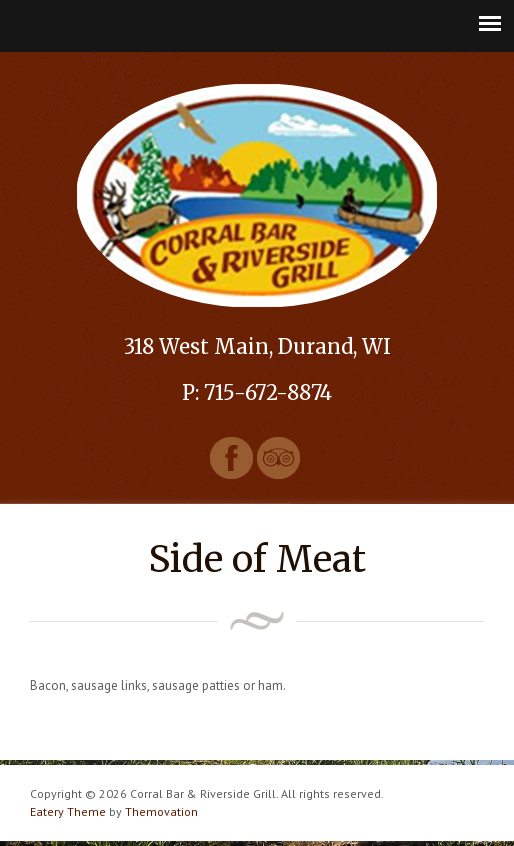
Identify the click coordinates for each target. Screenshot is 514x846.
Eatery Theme (68, 811)
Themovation (161, 811)
